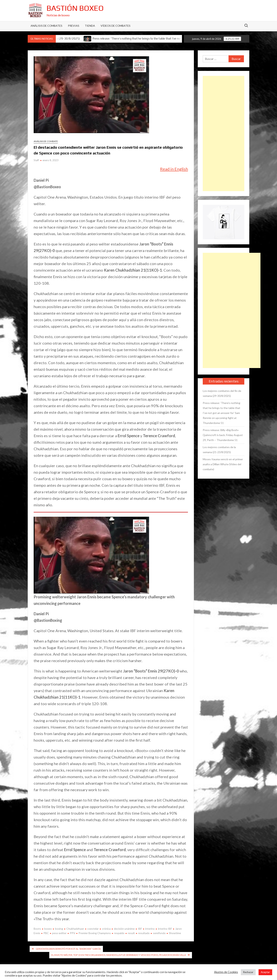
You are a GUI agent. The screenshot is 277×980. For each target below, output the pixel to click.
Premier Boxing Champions (95, 933)
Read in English (174, 169)
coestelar (93, 929)
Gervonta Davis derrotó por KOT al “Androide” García (68, 949)
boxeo (48, 929)
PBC (46, 933)
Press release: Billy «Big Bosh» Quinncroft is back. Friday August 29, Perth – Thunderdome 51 (223, 435)
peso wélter (59, 933)
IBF (140, 929)
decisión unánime (124, 929)
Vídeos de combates (116, 26)
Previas (74, 26)
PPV (73, 933)
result (131, 933)
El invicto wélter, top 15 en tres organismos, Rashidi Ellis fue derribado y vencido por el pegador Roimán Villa (119, 955)
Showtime (175, 933)
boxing (59, 929)
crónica (106, 929)
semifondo (159, 933)
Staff (36, 160)
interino (150, 929)
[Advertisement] (224, 133)
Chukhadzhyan (75, 929)
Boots (37, 929)
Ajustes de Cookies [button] (226, 972)
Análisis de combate (46, 141)
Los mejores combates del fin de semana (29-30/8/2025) (222, 393)
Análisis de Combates (46, 26)
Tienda (90, 26)
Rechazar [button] (248, 972)
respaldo (119, 933)
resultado (144, 933)
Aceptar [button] (265, 972)
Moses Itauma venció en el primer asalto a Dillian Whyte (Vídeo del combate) (223, 464)
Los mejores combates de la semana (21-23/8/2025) (219, 450)
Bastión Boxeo (75, 8)
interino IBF (165, 929)
